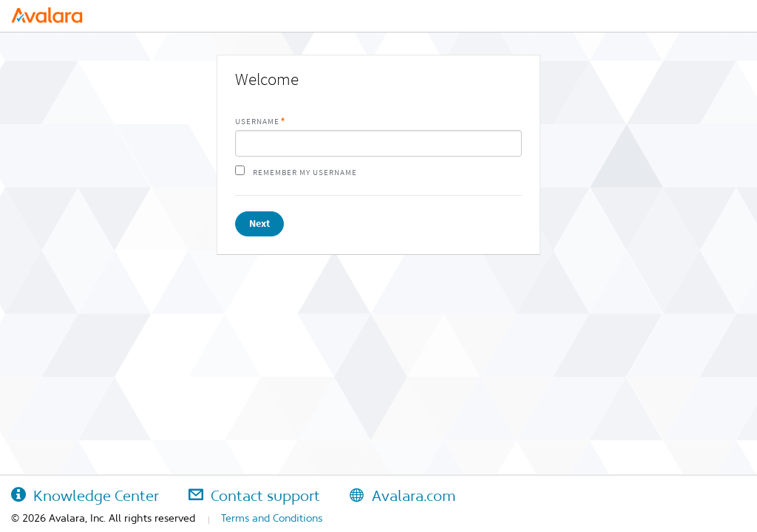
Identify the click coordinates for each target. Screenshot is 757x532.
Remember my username (305, 173)
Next (259, 224)
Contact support (254, 496)
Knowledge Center (85, 496)
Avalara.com (403, 496)
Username (257, 122)
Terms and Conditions (272, 518)
